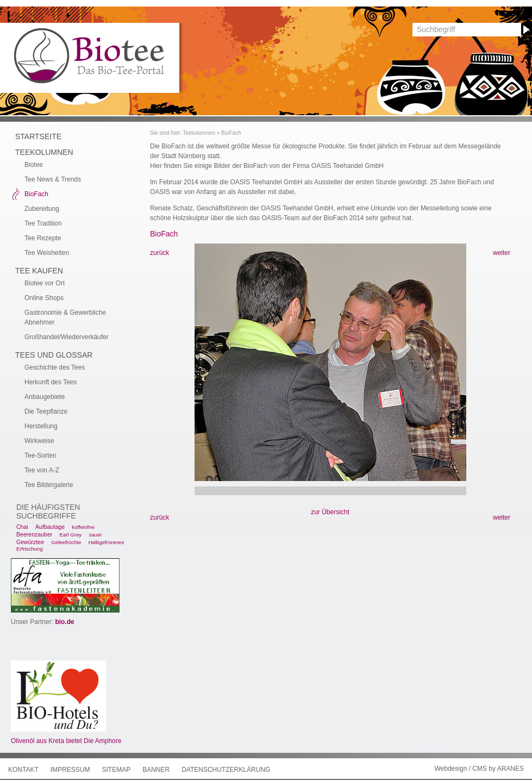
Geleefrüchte (66, 542)
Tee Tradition (43, 223)
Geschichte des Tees (55, 367)
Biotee (34, 165)
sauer (95, 535)
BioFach (231, 133)
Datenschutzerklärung (226, 770)
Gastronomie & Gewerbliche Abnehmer (65, 317)
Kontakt (23, 770)
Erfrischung (30, 549)
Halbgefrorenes (107, 542)
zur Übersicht (330, 512)
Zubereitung (42, 209)
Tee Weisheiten (47, 253)
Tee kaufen (39, 271)
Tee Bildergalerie (49, 485)
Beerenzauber (34, 534)
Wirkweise (39, 441)
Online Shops (44, 298)
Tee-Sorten (40, 455)
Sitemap (116, 770)
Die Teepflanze (46, 411)
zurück (159, 253)
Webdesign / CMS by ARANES (479, 769)
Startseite (38, 136)
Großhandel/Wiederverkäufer (67, 337)
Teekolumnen (199, 133)
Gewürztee (30, 542)
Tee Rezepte (43, 238)
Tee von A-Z (42, 470)
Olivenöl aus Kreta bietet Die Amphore (66, 741)
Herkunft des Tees (51, 382)
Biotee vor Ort (45, 283)
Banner (156, 770)
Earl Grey (71, 535)
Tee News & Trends (53, 179)
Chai (22, 527)
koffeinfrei (83, 527)
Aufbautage (50, 527)
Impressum (70, 770)
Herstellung (41, 426)
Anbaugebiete (45, 397)
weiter (502, 253)
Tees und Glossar (54, 355)
